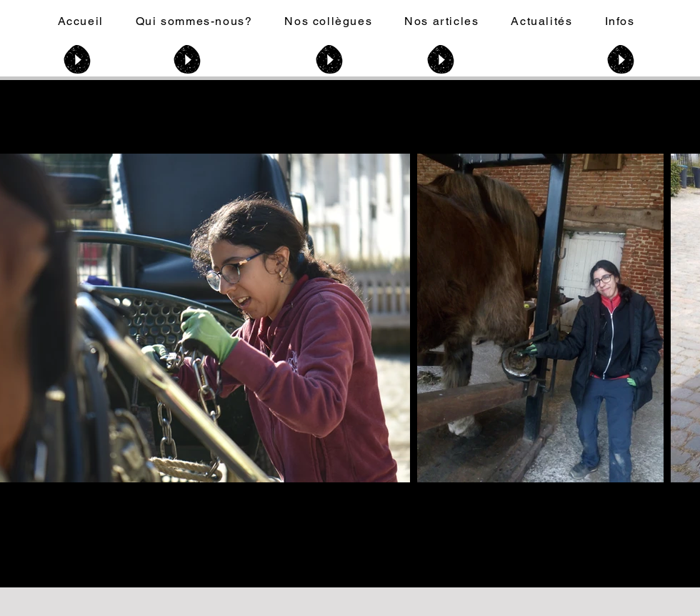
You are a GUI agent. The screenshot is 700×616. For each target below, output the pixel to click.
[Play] (77, 59)
